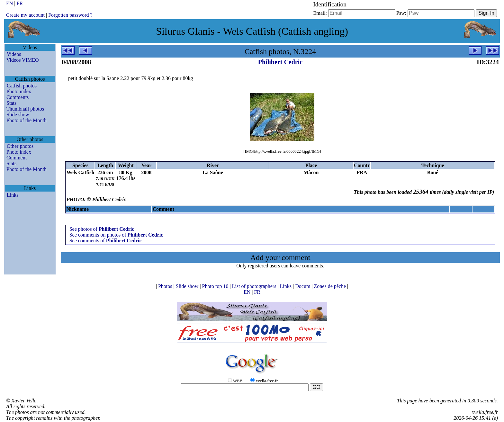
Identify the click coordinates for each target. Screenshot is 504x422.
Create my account (25, 15)
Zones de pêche (331, 286)
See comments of (106, 241)
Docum (303, 286)
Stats (11, 103)
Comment (17, 158)
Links (13, 195)
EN (10, 3)
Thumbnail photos (25, 109)
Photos (166, 286)
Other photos (20, 146)
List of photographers (255, 286)
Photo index (19, 91)
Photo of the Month (27, 120)
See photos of (102, 229)
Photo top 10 (216, 286)
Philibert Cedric (280, 62)
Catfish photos (22, 86)
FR (20, 3)
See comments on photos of (116, 235)
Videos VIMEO (23, 60)
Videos (14, 54)
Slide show (18, 115)
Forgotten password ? (70, 15)
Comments (18, 97)
